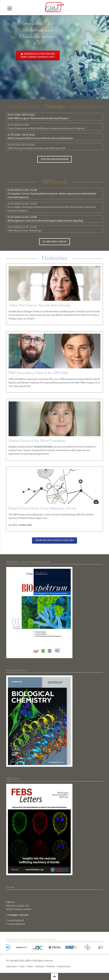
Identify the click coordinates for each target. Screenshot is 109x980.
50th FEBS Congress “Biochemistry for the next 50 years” (38, 116)
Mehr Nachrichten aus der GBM (54, 540)
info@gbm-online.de (18, 915)
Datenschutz (64, 966)
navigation (10, 8)
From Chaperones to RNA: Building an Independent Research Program (46, 126)
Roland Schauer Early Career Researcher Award (42, 508)
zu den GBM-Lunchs (55, 242)
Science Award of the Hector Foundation (37, 441)
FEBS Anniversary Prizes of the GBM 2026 (38, 373)
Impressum (12, 966)
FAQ (22, 966)
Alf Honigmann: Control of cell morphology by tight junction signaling (45, 219)
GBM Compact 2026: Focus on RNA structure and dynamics (40, 136)
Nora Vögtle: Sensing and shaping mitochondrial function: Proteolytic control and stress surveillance (52, 207)
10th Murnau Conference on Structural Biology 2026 (37, 146)
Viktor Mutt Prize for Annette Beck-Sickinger (40, 305)
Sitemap (40, 966)
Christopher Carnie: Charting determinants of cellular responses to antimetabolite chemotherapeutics (52, 194)
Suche (30, 966)
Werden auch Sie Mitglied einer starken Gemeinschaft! (38, 55)
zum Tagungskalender (55, 159)
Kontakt (51, 966)
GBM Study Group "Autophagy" (25, 229)
